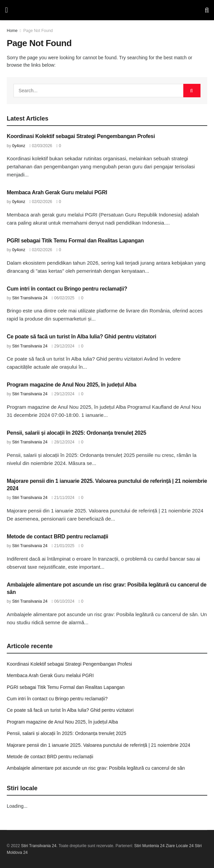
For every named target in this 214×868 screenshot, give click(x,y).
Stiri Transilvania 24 (30, 298)
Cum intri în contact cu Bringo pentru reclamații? (67, 289)
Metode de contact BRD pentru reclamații (57, 537)
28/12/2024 (63, 442)
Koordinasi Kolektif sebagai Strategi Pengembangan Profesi (81, 136)
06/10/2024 (63, 601)
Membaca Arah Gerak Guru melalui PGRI (57, 192)
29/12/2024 (63, 346)
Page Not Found (38, 31)
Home (12, 31)
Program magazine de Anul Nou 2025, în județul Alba (72, 385)
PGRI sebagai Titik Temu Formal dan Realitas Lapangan (75, 241)
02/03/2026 (41, 146)
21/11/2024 (63, 498)
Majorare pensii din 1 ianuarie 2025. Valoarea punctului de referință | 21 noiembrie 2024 (99, 745)
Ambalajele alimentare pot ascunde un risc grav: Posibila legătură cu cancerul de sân (96, 768)
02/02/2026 (41, 202)
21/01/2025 (63, 546)
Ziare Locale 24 (180, 846)
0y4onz (19, 146)
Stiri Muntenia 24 (150, 846)
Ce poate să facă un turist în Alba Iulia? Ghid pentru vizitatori (82, 337)
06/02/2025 (63, 298)
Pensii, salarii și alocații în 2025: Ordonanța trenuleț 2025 (76, 433)
